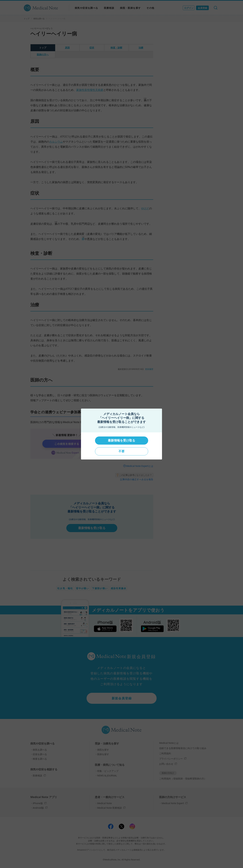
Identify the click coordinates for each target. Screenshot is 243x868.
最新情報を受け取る (122, 441)
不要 (122, 451)
